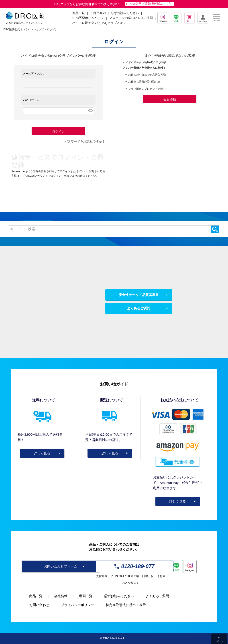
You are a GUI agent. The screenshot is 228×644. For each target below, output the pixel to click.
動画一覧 (86, 596)
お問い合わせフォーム (61, 566)
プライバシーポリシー (77, 605)
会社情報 (61, 596)
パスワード (32, 100)
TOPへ (219, 641)
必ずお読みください (125, 13)
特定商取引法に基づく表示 (126, 605)
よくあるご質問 (139, 308)
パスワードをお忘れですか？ (85, 142)
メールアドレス (34, 74)
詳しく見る (42, 453)
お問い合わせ (39, 605)
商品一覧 (36, 596)
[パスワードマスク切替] (90, 111)
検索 (215, 229)
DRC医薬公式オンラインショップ (24, 29)
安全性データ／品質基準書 (139, 295)
